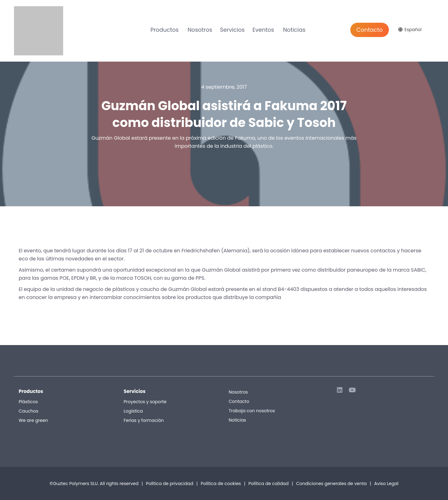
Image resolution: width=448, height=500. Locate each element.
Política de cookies (221, 484)
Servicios (232, 30)
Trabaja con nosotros (252, 411)
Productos (164, 30)
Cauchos (28, 411)
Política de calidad (268, 484)
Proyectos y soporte (145, 402)
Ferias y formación (144, 420)
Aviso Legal (386, 484)
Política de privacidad (170, 484)
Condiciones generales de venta (334, 484)
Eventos (263, 30)
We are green (33, 420)
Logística (133, 411)
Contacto (370, 30)
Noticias (294, 30)
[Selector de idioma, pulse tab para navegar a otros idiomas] (411, 30)
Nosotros (200, 30)
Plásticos (28, 402)
